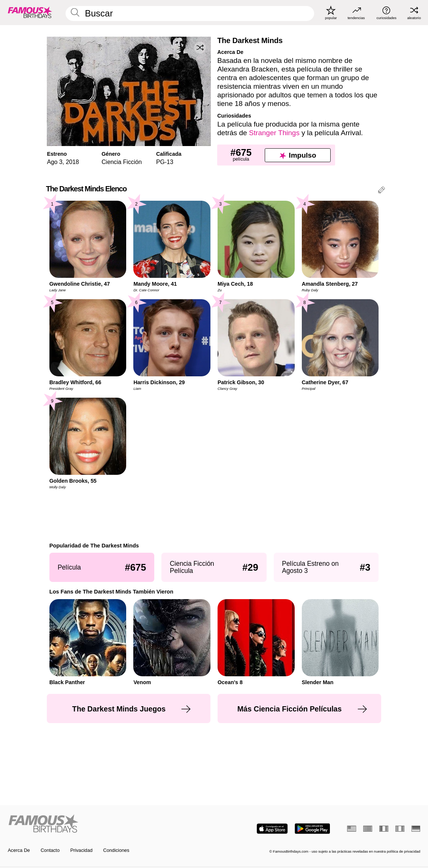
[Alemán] (416, 829)
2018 (72, 162)
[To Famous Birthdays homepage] (30, 12)
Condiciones (116, 851)
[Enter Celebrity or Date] (190, 13)
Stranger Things (274, 133)
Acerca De (19, 851)
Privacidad (81, 851)
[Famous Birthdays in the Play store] (312, 829)
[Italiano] (400, 829)
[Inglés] (352, 829)
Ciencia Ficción (122, 162)
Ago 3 (54, 162)
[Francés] (384, 829)
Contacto (50, 851)
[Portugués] (368, 829)
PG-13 (165, 162)
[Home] (109, 824)
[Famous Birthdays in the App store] (272, 829)
